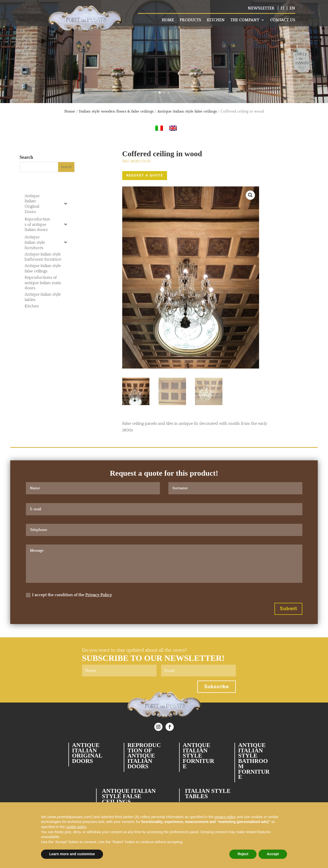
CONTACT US (283, 20)
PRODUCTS (190, 20)
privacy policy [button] (225, 817)
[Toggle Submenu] (66, 203)
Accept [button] (273, 854)
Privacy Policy (99, 595)
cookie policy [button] (76, 827)
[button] (250, 195)
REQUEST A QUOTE (145, 175)
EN (292, 8)
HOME (168, 20)
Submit (288, 609)
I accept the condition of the (69, 595)
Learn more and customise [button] (72, 854)
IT (283, 8)
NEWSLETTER (261, 8)
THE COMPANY (245, 20)
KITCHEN (216, 20)
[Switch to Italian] (159, 128)
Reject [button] (243, 854)
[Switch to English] (173, 128)
